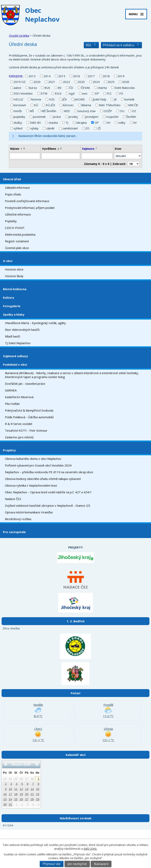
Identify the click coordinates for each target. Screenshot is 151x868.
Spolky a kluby (14, 314)
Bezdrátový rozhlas (18, 519)
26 (21, 779)
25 (16, 779)
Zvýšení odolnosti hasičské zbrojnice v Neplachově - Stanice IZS (48, 506)
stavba (53, 123)
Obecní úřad (12, 179)
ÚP (97, 123)
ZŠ (99, 128)
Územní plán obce (17, 248)
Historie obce (14, 269)
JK (115, 99)
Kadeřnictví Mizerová (19, 397)
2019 (121, 76)
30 (5, 804)
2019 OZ (20, 82)
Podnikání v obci (15, 364)
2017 (91, 76)
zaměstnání (70, 128)
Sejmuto (88, 149)
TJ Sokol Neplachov (18, 343)
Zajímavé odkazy (15, 356)
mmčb (18, 111)
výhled (18, 128)
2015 (62, 76)
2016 (76, 76)
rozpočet (112, 117)
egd (72, 93)
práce (57, 117)
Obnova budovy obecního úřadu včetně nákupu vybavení (43, 479)
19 (21, 794)
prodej (73, 117)
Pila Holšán (12, 404)
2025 (111, 82)
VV (135, 123)
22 (38, 794)
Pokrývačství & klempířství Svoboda (29, 410)
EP (97, 93)
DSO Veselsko (23, 93)
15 (38, 789)
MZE (67, 111)
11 (16, 789)
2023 (81, 82)
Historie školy (14, 276)
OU (122, 111)
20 (27, 794)
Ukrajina (81, 123)
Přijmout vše (52, 864)
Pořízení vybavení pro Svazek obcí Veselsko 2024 (38, 465)
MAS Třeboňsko (110, 105)
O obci (8, 261)
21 (32, 794)
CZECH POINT (15, 228)
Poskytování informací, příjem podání (30, 208)
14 (32, 789)
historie (36, 99)
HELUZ (18, 99)
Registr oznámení (17, 241)
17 (11, 794)
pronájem (92, 117)
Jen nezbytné (77, 864)
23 (5, 779)
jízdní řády (99, 99)
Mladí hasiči (12, 336)
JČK (65, 99)
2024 (96, 82)
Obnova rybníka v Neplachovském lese (31, 485)
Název (16, 149)
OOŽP (108, 111)
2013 (32, 76)
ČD (71, 88)
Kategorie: (16, 76)
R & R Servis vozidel (18, 424)
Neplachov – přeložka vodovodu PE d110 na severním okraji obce (49, 472)
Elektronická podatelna (20, 234)
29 (38, 799)
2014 (47, 76)
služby (18, 123)
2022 (66, 82)
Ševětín (131, 117)
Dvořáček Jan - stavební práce (25, 384)
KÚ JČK (51, 105)
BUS (47, 88)
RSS (91, 45)
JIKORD (80, 99)
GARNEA (11, 390)
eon (85, 93)
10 (11, 789)
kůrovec (68, 105)
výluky (34, 128)
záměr (50, 128)
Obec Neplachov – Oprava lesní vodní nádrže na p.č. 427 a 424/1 (48, 492)
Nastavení (101, 864)
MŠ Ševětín (49, 111)
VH (108, 123)
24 (11, 779)
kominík (129, 99)
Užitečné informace (18, 214)
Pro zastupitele (14, 532)
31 (11, 804)
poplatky (19, 117)
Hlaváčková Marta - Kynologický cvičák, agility (35, 323)
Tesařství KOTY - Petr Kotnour (26, 430)
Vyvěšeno (51, 149)
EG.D (58, 93)
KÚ (36, 105)
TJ (67, 123)
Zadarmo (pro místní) (19, 437)
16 (5, 794)
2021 (52, 82)
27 (27, 779)
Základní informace (17, 188)
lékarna (86, 105)
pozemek (39, 117)
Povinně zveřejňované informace (27, 201)
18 (16, 794)
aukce (17, 88)
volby (122, 123)
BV (60, 88)
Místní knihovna (15, 289)
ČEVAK (86, 88)
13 (27, 789)
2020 (37, 82)
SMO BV (35, 123)
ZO (87, 128)
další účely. (90, 849)
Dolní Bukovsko (125, 88)
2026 (126, 82)
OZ (134, 111)
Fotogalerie (12, 306)
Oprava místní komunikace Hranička (29, 512)
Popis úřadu (13, 194)
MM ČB (133, 105)
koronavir (20, 105)
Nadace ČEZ (13, 499)
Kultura (8, 297)
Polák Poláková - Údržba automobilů (29, 417)
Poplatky (11, 221)
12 (21, 789)
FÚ (121, 93)
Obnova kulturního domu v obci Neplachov (33, 459)
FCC (109, 93)
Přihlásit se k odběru (121, 45)
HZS (52, 99)
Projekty (9, 450)
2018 (106, 76)
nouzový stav (87, 111)
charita (102, 88)
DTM (44, 93)
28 (32, 779)
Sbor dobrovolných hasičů (22, 330)
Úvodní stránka (19, 35)
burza (33, 88)
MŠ (32, 111)
